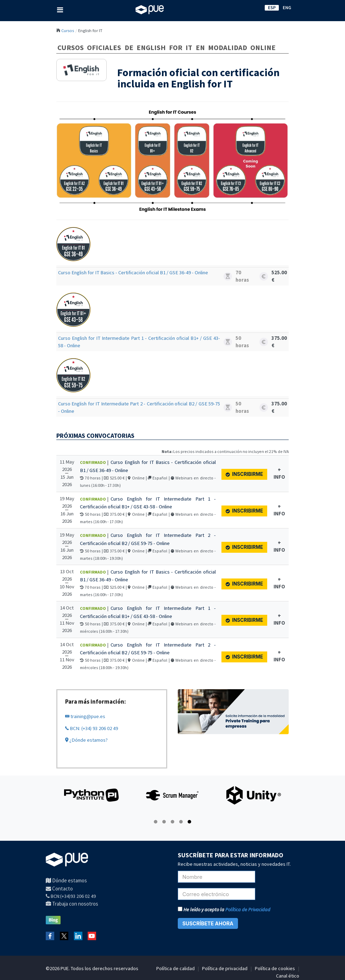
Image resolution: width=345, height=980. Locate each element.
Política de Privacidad (248, 909)
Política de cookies (275, 968)
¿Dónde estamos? (86, 740)
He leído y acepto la (224, 909)
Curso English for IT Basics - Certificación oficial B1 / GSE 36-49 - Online (133, 272)
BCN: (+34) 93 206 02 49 (92, 728)
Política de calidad (175, 968)
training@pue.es (85, 716)
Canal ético (288, 976)
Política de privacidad (225, 968)
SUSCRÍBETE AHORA (208, 923)
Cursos (68, 30)
